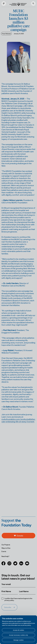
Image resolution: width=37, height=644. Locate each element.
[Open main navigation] (4, 4)
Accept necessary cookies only (18, 635)
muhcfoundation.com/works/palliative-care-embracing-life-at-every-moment (18, 423)
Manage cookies (19, 640)
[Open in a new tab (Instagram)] (9, 565)
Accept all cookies (18, 630)
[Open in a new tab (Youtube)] (27, 565)
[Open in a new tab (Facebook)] (3, 565)
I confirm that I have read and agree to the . (18, 599)
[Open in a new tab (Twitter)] (15, 565)
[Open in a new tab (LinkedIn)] (21, 565)
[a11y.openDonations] (18, 536)
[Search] (33, 4)
